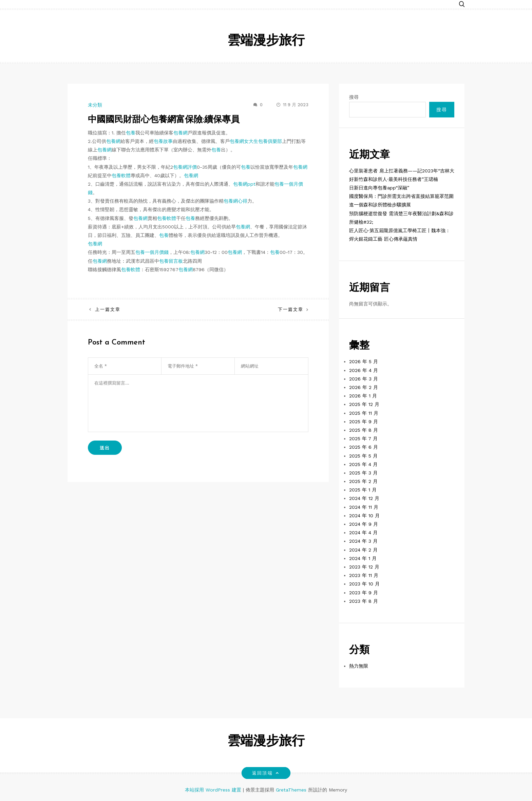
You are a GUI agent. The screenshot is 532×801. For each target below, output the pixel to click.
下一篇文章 (291, 309)
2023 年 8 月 (364, 601)
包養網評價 (185, 167)
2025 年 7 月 (363, 439)
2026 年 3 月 (364, 379)
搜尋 (354, 97)
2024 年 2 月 (363, 550)
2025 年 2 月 (363, 481)
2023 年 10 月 (364, 584)
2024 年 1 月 (363, 558)
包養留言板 (171, 261)
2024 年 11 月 (364, 507)
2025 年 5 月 (363, 456)
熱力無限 (359, 666)
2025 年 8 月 (364, 430)
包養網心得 (235, 201)
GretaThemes (291, 790)
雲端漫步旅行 (266, 41)
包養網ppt (244, 184)
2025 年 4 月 (363, 464)
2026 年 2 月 (364, 387)
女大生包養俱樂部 (263, 141)
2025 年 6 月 (364, 447)
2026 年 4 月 (364, 370)
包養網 (180, 133)
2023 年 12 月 (364, 567)
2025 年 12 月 (364, 404)
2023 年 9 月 (364, 593)
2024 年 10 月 (364, 516)
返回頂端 (266, 773)
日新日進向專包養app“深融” (379, 188)
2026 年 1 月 (363, 396)
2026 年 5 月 (364, 361)
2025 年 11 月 (364, 413)
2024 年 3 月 (363, 541)
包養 (131, 133)
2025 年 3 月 (363, 473)
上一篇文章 (108, 309)
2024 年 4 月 (363, 533)
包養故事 (163, 141)
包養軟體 (121, 175)
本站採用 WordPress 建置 (214, 790)
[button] (462, 4)
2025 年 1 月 (363, 490)
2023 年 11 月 (364, 575)
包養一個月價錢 (152, 252)
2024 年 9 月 (364, 524)
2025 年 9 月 (364, 422)
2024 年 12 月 (364, 498)
